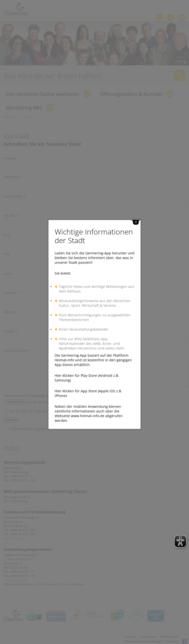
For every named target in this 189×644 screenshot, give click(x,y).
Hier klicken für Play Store (76, 358)
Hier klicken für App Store (76, 373)
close (136, 204)
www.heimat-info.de (88, 398)
